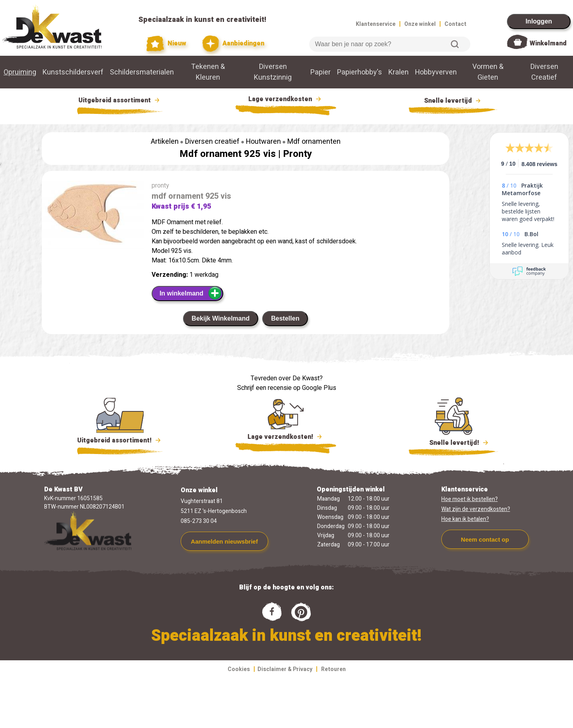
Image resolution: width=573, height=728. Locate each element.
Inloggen (539, 21)
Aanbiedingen (233, 44)
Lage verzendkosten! (286, 438)
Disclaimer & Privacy (285, 669)
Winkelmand (548, 43)
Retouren (333, 669)
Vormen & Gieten (488, 72)
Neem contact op (485, 539)
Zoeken (455, 44)
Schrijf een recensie (264, 388)
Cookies (239, 669)
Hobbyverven (436, 72)
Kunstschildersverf (73, 72)
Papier (321, 72)
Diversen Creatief (544, 72)
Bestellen (285, 318)
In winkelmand (191, 293)
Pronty (297, 154)
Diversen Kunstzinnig (273, 72)
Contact (455, 24)
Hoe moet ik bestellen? (470, 499)
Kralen (399, 72)
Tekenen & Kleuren (208, 72)
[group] (93, 216)
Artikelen (165, 142)
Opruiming (20, 72)
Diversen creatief (212, 142)
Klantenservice (376, 24)
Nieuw (166, 44)
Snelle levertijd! (453, 442)
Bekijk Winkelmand (221, 318)
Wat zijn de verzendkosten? (476, 509)
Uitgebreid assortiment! (120, 440)
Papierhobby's (360, 72)
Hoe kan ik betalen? (465, 519)
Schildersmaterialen (142, 72)
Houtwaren (263, 142)
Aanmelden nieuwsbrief (224, 541)
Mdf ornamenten (314, 142)
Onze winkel (420, 24)
